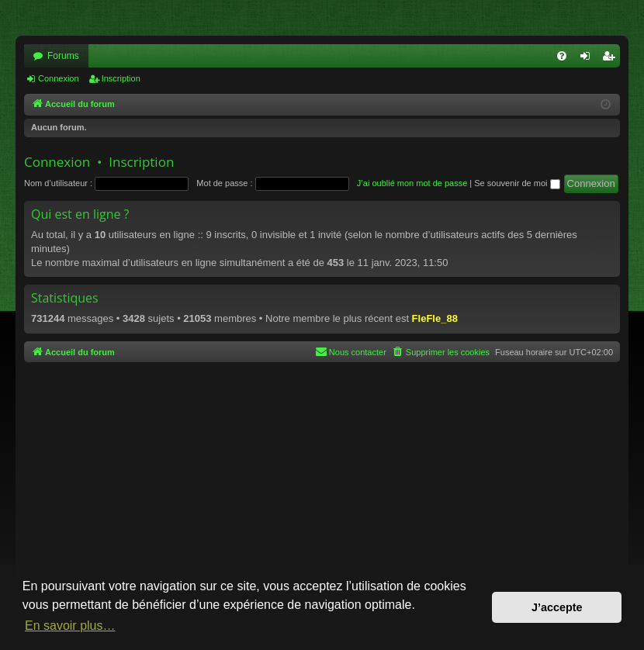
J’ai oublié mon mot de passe (412, 183)
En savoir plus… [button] (70, 626)
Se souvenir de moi (517, 183)
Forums (63, 56)
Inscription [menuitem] (612, 59)
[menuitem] (562, 56)
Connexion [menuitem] (589, 59)
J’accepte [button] (557, 607)
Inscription (121, 78)
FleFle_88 (435, 318)
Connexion (59, 78)
